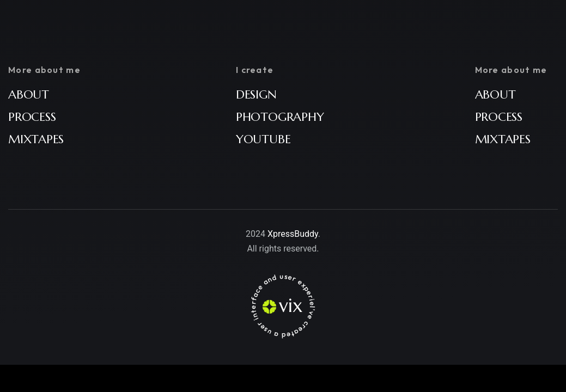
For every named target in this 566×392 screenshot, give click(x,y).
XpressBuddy (293, 234)
